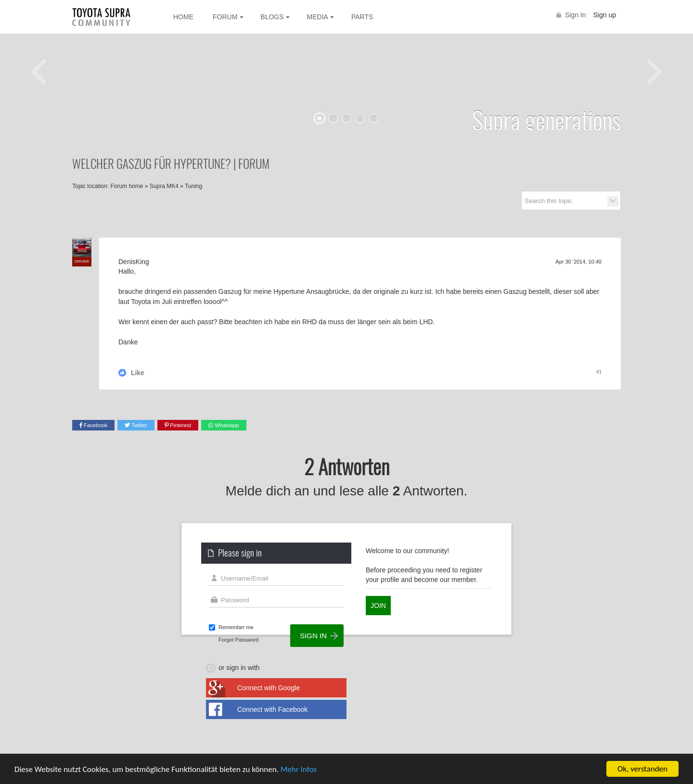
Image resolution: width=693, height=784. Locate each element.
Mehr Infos (299, 769)
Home (183, 17)
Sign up (605, 15)
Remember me (236, 627)
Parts (362, 17)
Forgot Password (238, 640)
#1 (599, 372)
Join (378, 606)
